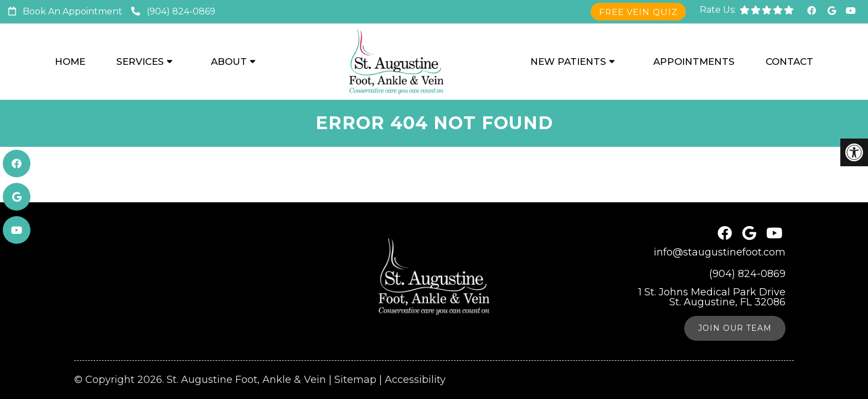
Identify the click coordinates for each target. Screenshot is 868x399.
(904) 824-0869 (181, 11)
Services (140, 62)
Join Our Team (735, 300)
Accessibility (415, 352)
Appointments (694, 62)
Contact (789, 62)
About (229, 62)
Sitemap (355, 352)
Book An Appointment (73, 11)
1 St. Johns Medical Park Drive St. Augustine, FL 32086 (712, 269)
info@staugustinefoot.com (720, 224)
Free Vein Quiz (638, 12)
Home (70, 62)
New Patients (568, 62)
